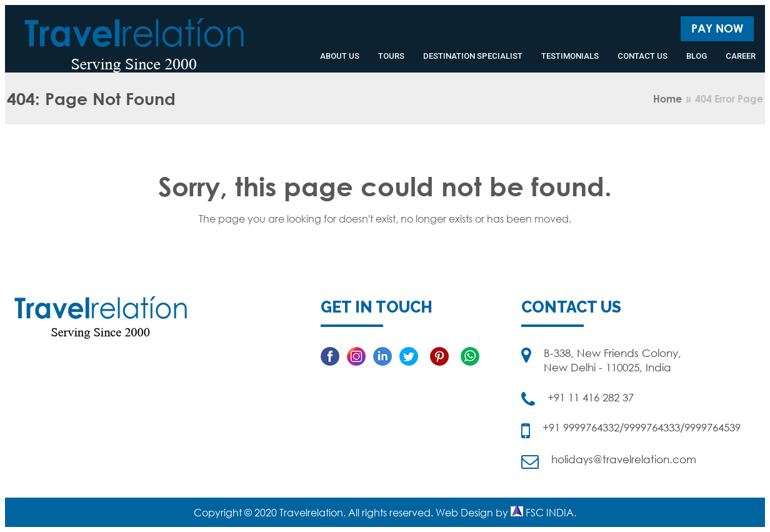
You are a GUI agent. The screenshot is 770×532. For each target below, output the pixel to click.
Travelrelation (311, 513)
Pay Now (717, 28)
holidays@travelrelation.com (624, 459)
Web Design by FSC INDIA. (506, 513)
